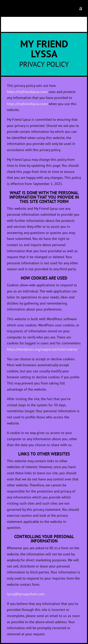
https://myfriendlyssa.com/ (27, 92)
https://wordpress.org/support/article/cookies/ (42, 349)
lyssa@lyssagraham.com (26, 594)
